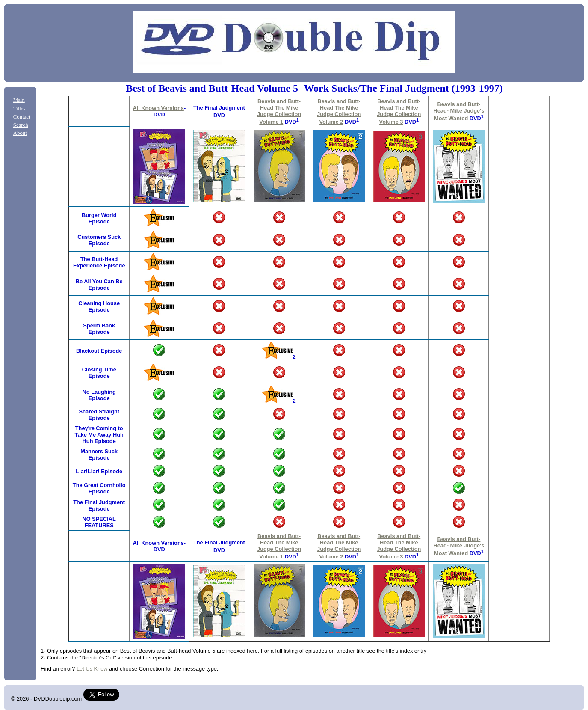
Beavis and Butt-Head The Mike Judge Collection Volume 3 (399, 111)
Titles (19, 109)
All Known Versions (158, 108)
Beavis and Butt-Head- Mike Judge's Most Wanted (459, 111)
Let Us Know (92, 669)
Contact (22, 117)
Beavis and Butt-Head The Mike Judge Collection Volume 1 (279, 111)
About (20, 133)
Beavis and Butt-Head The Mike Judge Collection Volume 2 (339, 111)
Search (21, 125)
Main (19, 100)
